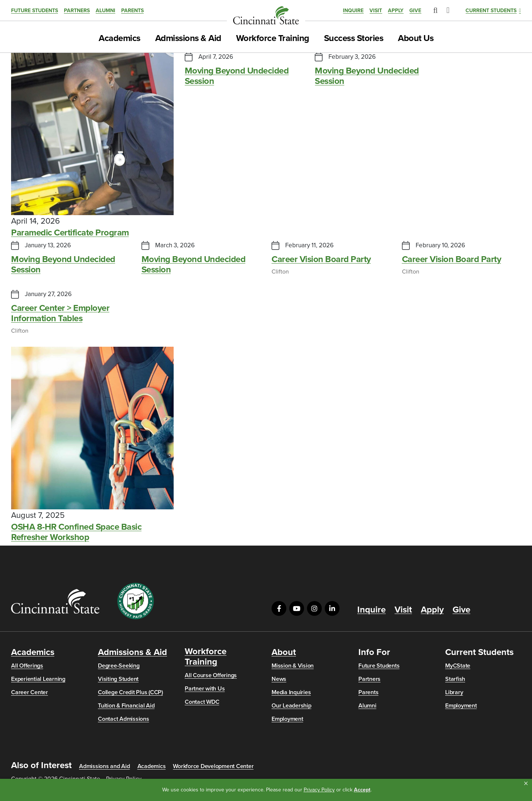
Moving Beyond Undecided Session (237, 76)
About (284, 652)
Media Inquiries (291, 692)
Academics (120, 38)
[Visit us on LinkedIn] (332, 608)
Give (415, 11)
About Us (416, 38)
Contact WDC (202, 702)
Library (454, 692)
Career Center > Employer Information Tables (60, 313)
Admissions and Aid (105, 766)
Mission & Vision (293, 666)
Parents (132, 11)
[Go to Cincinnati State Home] (55, 601)
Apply (396, 11)
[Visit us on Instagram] (314, 608)
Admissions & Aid (188, 38)
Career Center (30, 692)
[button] (526, 784)
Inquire (353, 11)
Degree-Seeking (119, 666)
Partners (77, 11)
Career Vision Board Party (321, 259)
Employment (287, 719)
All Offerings (27, 666)
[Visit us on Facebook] (279, 608)
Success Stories (354, 38)
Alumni (105, 11)
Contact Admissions (124, 719)
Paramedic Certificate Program (70, 233)
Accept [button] (362, 790)
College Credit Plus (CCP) (130, 692)
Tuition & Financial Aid (126, 706)
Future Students (35, 11)
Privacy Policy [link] (319, 790)
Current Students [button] (491, 11)
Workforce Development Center (213, 766)
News (279, 679)
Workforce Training (273, 38)
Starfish (455, 679)
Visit (376, 11)
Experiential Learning (38, 679)
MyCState (458, 666)
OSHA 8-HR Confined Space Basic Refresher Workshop (76, 532)
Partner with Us (205, 689)
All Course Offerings (211, 675)
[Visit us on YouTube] (297, 608)
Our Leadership (291, 706)
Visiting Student (118, 679)
